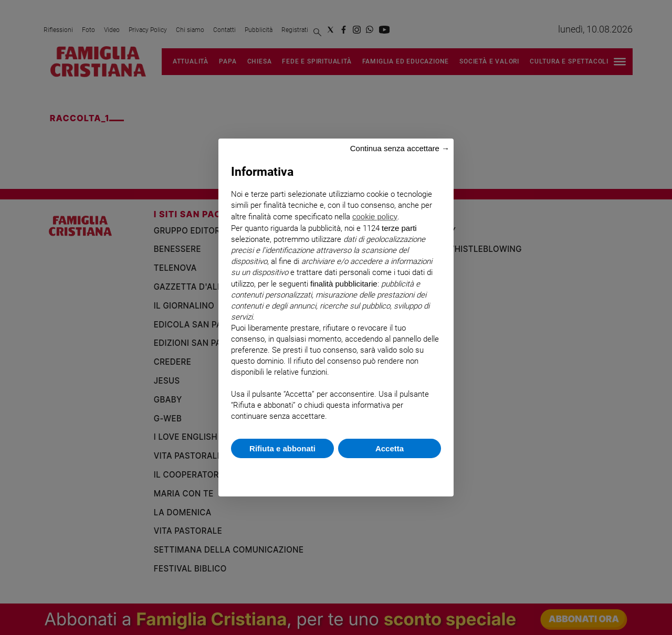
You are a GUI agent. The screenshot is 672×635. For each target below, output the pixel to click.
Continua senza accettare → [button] (400, 148)
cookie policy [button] (375, 216)
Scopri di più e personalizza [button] (336, 472)
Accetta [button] (390, 448)
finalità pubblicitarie (344, 284)
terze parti (399, 228)
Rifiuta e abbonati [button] (282, 448)
